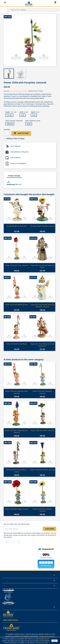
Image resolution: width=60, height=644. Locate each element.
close (54, 641)
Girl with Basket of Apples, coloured (42, 226)
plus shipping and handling (19, 91)
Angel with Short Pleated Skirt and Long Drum (42, 345)
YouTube (13, 542)
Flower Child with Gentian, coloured (42, 470)
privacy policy (43, 643)
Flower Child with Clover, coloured (42, 430)
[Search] (33, 10)
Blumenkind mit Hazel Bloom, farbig (17, 471)
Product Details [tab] (14, 176)
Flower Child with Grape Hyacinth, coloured (17, 431)
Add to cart (21, 133)
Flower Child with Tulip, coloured (17, 265)
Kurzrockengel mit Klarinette (17, 226)
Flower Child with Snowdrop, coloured (42, 392)
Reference (11, 184)
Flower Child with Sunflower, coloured (42, 510)
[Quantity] (6, 133)
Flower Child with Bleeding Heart (17, 305)
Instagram (18, 542)
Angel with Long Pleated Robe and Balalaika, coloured (42, 306)
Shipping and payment (47, 636)
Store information (11, 620)
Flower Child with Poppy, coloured (17, 509)
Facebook (7, 542)
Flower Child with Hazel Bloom (17, 344)
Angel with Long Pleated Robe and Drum (42, 266)
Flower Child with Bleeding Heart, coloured (17, 392)
